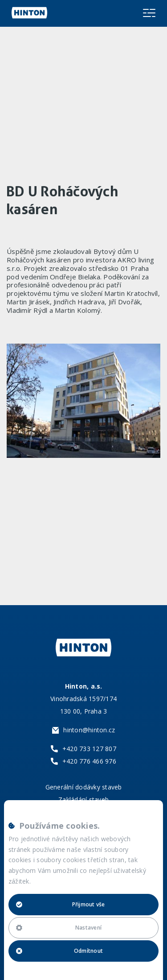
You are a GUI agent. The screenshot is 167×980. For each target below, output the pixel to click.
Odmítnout (59, 951)
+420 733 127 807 (89, 749)
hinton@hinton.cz (89, 730)
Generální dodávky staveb (84, 787)
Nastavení (59, 928)
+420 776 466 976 (89, 761)
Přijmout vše (61, 904)
